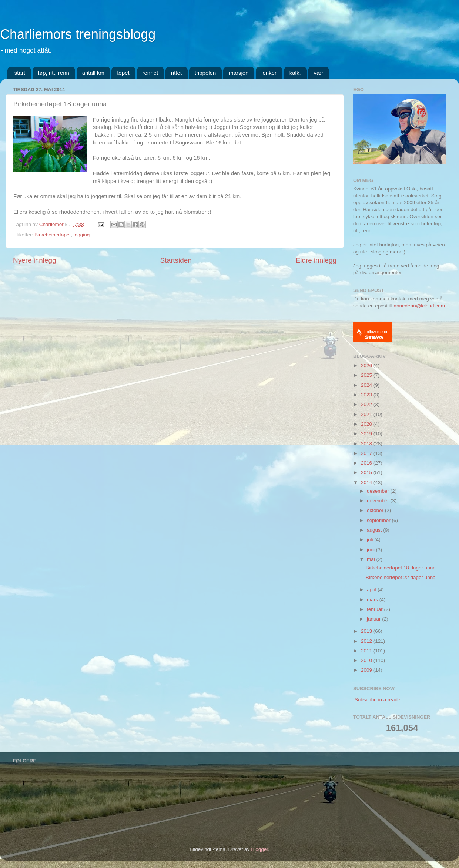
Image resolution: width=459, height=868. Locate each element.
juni (371, 550)
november (379, 501)
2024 (367, 385)
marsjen (239, 73)
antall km (93, 73)
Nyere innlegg (35, 260)
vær (318, 73)
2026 (367, 365)
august (375, 530)
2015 (367, 473)
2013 (367, 631)
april (372, 590)
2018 (367, 444)
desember (379, 491)
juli (371, 540)
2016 (367, 463)
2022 (367, 404)
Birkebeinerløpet (53, 235)
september (379, 520)
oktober (376, 510)
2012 (367, 641)
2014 (367, 483)
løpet (123, 73)
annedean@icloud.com (419, 306)
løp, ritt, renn (54, 73)
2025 (367, 375)
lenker (269, 73)
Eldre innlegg (316, 260)
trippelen (205, 73)
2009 (367, 670)
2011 (367, 651)
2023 (367, 395)
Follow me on (376, 334)
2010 (367, 660)
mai (372, 559)
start (20, 73)
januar (374, 619)
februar (376, 609)
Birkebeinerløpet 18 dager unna (401, 568)
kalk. (295, 73)
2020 (367, 424)
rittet (176, 73)
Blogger (259, 849)
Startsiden (176, 260)
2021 (367, 414)
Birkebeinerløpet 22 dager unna (401, 577)
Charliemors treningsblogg (78, 34)
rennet (150, 73)
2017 (367, 453)
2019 (367, 434)
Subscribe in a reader (378, 700)
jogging (82, 235)
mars (373, 600)
